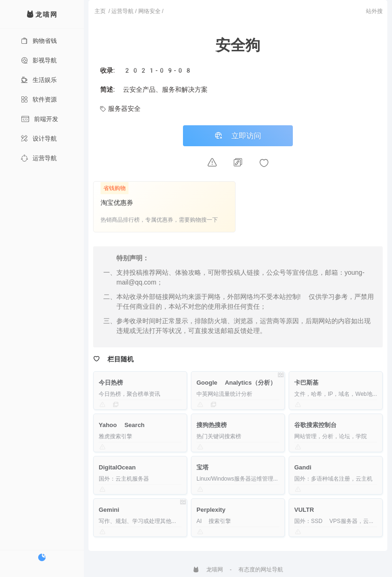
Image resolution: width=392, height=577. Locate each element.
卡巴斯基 (306, 383)
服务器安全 (120, 109)
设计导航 (39, 139)
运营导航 (39, 158)
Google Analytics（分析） (236, 383)
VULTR (304, 510)
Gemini (109, 510)
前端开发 (40, 119)
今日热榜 (111, 383)
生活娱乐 (39, 80)
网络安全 (149, 11)
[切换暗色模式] (42, 557)
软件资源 (39, 99)
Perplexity (211, 510)
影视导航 (39, 60)
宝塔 (203, 467)
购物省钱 (39, 41)
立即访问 (238, 136)
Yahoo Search (122, 425)
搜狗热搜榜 (212, 425)
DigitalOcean (117, 467)
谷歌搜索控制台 (315, 425)
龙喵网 (208, 570)
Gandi (303, 467)
